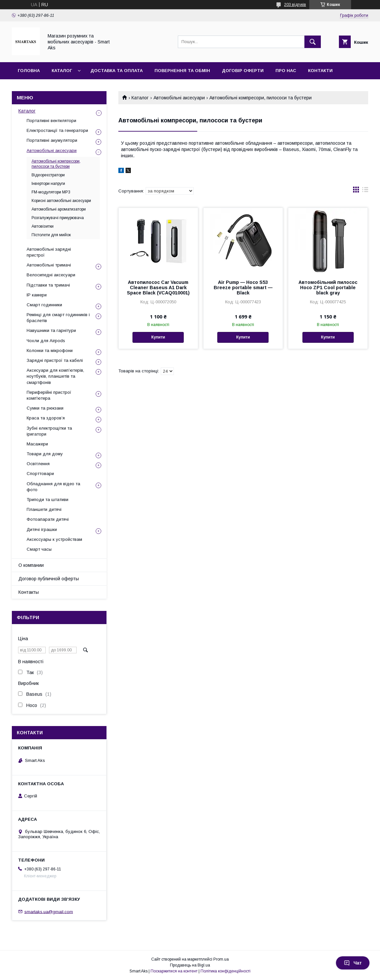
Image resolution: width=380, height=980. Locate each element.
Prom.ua (221, 959)
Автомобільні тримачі (49, 265)
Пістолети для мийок (51, 235)
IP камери (37, 295)
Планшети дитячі (44, 509)
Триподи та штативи (47, 500)
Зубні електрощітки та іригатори (49, 431)
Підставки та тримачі (48, 285)
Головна (29, 71)
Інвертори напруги (48, 184)
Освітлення (38, 464)
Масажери (37, 444)
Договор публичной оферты (49, 579)
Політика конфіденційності (226, 971)
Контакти (320, 71)
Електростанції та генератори (57, 130)
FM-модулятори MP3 (51, 192)
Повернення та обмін (182, 71)
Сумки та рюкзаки (45, 408)
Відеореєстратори (48, 175)
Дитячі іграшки (42, 529)
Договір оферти (243, 71)
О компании (31, 565)
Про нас (286, 71)
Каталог (62, 71)
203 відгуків (295, 5)
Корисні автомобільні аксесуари (61, 201)
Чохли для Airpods (46, 341)
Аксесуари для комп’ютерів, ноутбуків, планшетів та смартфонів (55, 376)
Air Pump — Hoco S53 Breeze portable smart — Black (243, 288)
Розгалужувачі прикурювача (58, 218)
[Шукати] (313, 42)
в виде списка (365, 191)
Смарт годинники (44, 305)
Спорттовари (40, 474)
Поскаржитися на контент (174, 971)
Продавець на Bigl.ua (190, 965)
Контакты (29, 592)
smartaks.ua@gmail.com (49, 911)
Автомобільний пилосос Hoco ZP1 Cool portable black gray (328, 288)
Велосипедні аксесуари (51, 275)
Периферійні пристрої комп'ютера (49, 395)
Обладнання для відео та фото (53, 487)
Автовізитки (43, 226)
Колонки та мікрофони (50, 351)
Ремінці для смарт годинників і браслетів (58, 318)
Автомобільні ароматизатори (59, 209)
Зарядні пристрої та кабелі (55, 360)
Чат (353, 963)
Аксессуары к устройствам (54, 539)
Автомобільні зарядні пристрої (49, 252)
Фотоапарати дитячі (48, 519)
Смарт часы (39, 549)
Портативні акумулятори (52, 140)
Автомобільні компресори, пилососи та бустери (56, 164)
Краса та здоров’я (46, 418)
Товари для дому (45, 454)
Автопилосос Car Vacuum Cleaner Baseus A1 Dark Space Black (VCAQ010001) (158, 288)
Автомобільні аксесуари (179, 98)
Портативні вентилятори (51, 121)
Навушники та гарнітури (51, 330)
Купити (158, 337)
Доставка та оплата (117, 71)
